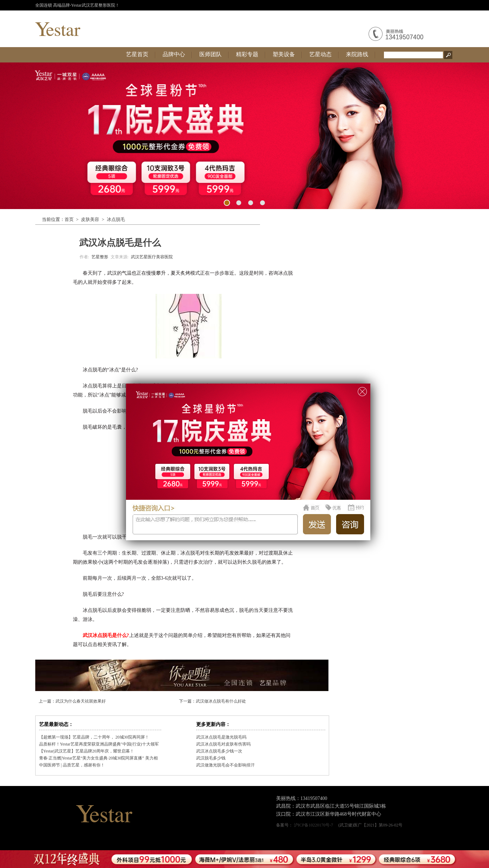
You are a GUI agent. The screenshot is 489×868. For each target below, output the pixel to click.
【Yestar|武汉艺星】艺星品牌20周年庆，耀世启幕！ (87, 751)
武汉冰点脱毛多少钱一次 (219, 751)
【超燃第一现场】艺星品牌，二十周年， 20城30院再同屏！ (94, 737)
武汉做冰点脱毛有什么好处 (221, 701)
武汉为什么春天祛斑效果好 (81, 701)
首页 (69, 219)
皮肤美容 (90, 219)
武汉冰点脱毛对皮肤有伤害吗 (223, 744)
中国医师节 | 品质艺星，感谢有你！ (72, 765)
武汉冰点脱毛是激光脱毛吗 (221, 737)
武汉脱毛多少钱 (211, 758)
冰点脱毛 (116, 219)
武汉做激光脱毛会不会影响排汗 (225, 765)
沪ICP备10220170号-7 (314, 825)
